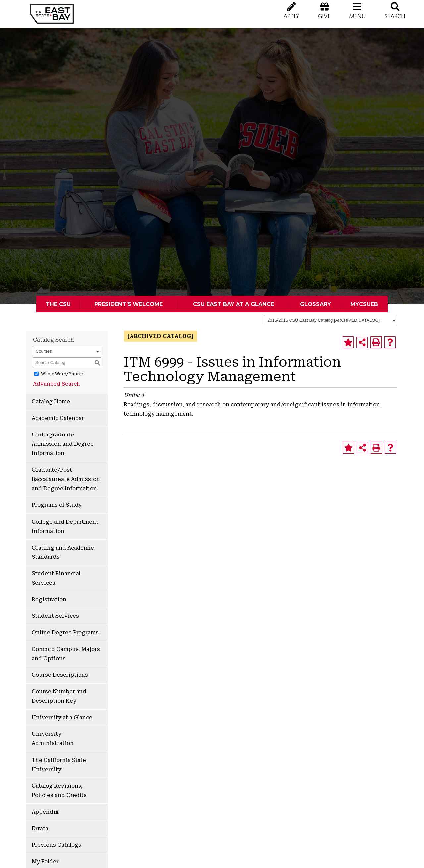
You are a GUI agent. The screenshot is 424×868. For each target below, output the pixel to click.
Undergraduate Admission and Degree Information (63, 444)
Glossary (316, 304)
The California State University (59, 765)
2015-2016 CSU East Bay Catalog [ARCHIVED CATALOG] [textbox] (323, 320)
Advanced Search (57, 384)
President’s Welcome (129, 304)
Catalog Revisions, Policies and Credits (59, 791)
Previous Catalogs (56, 845)
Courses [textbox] (44, 351)
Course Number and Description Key (59, 696)
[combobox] (331, 320)
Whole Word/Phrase (62, 374)
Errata (40, 828)
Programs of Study (57, 505)
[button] (357, 17)
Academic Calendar (58, 418)
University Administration (53, 739)
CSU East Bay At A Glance (234, 304)
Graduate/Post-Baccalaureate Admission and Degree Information (66, 479)
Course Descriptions (60, 675)
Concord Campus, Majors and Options (66, 654)
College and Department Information (65, 526)
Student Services (55, 616)
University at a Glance (62, 717)
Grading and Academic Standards (63, 552)
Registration (49, 599)
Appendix (45, 812)
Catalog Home (51, 402)
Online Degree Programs (65, 633)
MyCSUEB (364, 304)
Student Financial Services (56, 578)
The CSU (58, 304)
